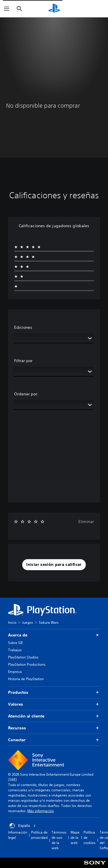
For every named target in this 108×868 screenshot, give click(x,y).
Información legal (18, 835)
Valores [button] (54, 704)
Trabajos (15, 650)
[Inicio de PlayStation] (54, 9)
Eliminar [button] (86, 522)
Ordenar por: (26, 394)
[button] (54, 565)
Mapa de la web (75, 837)
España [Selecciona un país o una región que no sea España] (23, 826)
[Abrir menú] (7, 9)
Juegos (28, 622)
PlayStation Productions (27, 664)
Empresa (15, 672)
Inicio (12, 622)
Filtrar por (23, 361)
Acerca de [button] (54, 635)
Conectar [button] (54, 740)
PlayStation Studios (23, 657)
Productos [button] (54, 692)
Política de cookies (90, 837)
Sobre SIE (15, 643)
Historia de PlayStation (26, 679)
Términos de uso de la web (59, 840)
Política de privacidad (39, 835)
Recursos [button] (54, 728)
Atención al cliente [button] (54, 716)
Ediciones (23, 327)
